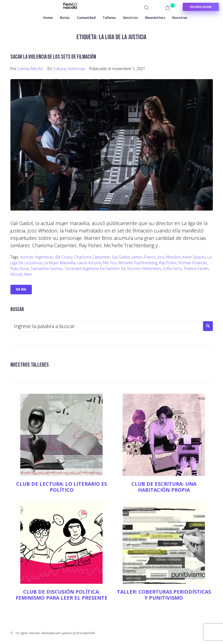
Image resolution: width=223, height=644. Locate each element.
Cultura (59, 69)
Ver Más (21, 290)
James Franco (144, 257)
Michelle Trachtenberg (138, 263)
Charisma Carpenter (92, 257)
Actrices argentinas (37, 257)
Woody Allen (21, 274)
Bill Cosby (64, 257)
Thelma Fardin (196, 268)
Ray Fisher (168, 263)
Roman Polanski (193, 263)
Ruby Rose (20, 268)
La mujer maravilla (59, 263)
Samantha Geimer (47, 268)
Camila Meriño (30, 69)
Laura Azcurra (89, 263)
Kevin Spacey (194, 257)
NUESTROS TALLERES (30, 365)
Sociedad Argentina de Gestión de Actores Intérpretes (113, 268)
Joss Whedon (169, 257)
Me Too (110, 263)
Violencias (76, 69)
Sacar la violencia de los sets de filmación (53, 57)
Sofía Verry (172, 268)
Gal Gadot (121, 257)
